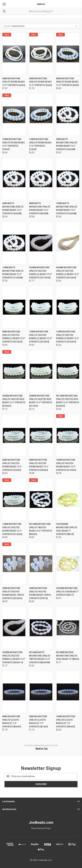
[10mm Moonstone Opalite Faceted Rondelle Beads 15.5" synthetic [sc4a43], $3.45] (41, 307)
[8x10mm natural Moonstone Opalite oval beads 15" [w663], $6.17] (68, 628)
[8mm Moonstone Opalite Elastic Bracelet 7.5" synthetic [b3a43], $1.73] (14, 692)
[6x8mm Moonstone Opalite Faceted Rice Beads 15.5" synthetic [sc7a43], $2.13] (41, 371)
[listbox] (45, 26)
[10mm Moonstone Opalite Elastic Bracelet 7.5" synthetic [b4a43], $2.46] (68, 692)
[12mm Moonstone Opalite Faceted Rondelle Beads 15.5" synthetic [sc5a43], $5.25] (68, 307)
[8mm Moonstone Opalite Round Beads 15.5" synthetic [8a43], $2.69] (68, 54)
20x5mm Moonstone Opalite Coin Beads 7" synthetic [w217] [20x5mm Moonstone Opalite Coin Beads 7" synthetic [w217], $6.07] (67, 592)
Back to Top (42, 749)
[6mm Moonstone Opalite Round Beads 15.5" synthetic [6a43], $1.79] (41, 54)
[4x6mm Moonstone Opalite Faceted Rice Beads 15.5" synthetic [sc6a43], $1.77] (14, 371)
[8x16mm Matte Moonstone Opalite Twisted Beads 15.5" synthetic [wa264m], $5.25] (41, 628)
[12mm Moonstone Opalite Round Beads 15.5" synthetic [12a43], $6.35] (41, 115)
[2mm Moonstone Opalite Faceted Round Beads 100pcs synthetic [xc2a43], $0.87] (14, 564)
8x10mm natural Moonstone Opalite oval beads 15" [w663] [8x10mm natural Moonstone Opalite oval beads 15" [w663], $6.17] (67, 656)
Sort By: (7, 26)
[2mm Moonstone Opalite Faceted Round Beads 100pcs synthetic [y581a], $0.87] (41, 564)
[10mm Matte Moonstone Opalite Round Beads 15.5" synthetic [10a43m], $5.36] (68, 179)
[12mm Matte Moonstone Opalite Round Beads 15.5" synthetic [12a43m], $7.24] (14, 243)
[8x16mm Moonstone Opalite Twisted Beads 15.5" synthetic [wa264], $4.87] (41, 499)
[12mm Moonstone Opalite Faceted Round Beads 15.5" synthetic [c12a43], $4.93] (14, 499)
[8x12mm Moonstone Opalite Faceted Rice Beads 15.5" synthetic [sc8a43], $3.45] (68, 371)
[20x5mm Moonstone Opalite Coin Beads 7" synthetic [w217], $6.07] (68, 564)
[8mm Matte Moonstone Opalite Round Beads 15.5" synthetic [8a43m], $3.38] (41, 179)
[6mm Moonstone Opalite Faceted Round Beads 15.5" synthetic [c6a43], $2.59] (14, 435)
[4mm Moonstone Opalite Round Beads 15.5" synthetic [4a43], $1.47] (14, 54)
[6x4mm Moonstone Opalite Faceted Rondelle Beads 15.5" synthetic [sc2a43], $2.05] (68, 243)
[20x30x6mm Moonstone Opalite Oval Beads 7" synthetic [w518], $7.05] (68, 499)
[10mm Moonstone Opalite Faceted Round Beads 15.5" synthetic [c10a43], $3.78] (68, 435)
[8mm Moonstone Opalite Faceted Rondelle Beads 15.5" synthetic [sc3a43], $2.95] (14, 307)
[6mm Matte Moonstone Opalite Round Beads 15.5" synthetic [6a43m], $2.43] (14, 179)
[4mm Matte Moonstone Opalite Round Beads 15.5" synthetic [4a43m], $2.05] (68, 115)
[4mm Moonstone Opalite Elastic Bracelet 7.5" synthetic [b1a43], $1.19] (41, 692)
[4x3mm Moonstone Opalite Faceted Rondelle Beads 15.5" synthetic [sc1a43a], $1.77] (41, 243)
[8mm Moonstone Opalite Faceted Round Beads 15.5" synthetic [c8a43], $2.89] (41, 435)
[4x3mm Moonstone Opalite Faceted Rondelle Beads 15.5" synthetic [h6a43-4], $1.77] (14, 628)
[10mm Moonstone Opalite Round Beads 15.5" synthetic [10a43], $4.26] (14, 115)
